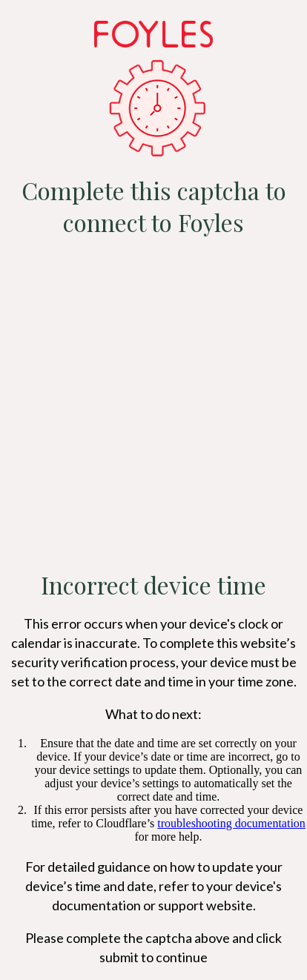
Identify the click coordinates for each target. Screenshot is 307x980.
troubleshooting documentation (231, 823)
